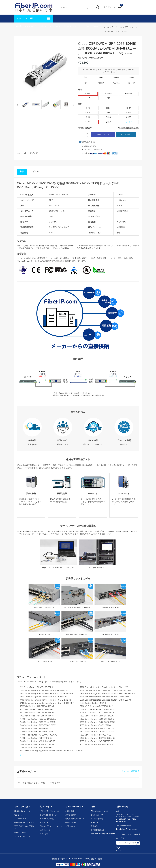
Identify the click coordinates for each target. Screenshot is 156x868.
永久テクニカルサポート (93, 149)
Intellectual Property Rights (103, 834)
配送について (96, 823)
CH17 (88, 108)
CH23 (88, 117)
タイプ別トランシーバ (48, 815)
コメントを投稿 (54, 783)
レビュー (35, 172)
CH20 (88, 113)
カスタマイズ (30, 26)
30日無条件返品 (90, 146)
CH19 (129, 108)
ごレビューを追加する (131, 771)
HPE (88, 98)
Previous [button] (18, 105)
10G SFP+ (18, 815)
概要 (22, 172)
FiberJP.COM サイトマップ (51, 826)
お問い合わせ (55, 26)
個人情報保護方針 (98, 830)
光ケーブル (44, 834)
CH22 (129, 113)
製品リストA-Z (46, 823)
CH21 (108, 113)
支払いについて (97, 815)
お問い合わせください (129, 128)
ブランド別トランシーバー (50, 811)
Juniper (108, 94)
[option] (25, 105)
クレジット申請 (97, 819)
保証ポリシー (70, 823)
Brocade (129, 94)
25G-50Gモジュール (22, 811)
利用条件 (94, 826)
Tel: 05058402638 (94, 26)
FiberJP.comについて (74, 26)
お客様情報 (70, 811)
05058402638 (125, 826)
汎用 (108, 98)
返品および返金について (75, 819)
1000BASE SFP (20, 819)
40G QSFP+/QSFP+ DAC (25, 823)
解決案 (19, 26)
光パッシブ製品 (20, 833)
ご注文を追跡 (70, 815)
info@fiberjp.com (130, 829)
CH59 (108, 122)
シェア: (20, 153)
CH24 (108, 117)
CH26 (88, 122)
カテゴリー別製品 (47, 819)
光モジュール (45, 830)
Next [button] (73, 105)
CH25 (129, 117)
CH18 (108, 108)
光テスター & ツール (22, 836)
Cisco (88, 94)
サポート (43, 26)
